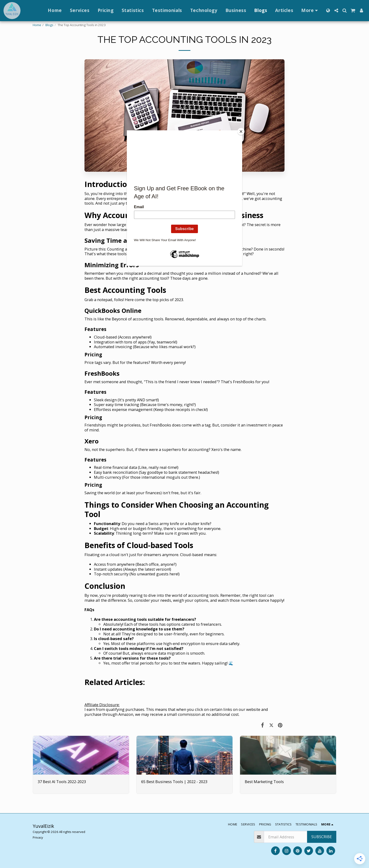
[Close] (241, 131)
